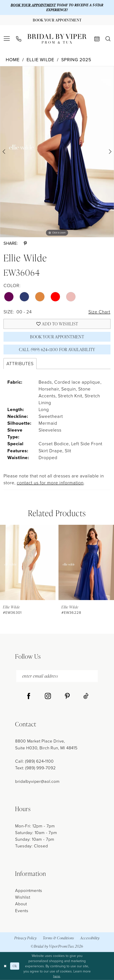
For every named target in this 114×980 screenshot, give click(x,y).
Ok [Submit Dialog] (15, 966)
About (21, 904)
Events (22, 911)
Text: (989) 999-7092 (35, 768)
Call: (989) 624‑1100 (34, 761)
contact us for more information (50, 483)
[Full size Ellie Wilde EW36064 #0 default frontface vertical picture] (57, 152)
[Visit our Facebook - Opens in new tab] (29, 696)
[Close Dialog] (5, 966)
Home (13, 60)
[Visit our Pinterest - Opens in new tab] (67, 696)
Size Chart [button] (99, 312)
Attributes (20, 364)
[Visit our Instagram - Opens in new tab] (48, 696)
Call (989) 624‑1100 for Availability (57, 349)
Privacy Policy (26, 938)
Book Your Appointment (57, 337)
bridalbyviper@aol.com (37, 781)
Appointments (29, 890)
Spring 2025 (76, 60)
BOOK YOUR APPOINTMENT (33, 5)
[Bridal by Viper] (57, 39)
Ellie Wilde (40, 60)
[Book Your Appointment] (57, 20)
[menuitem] (7, 39)
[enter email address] (57, 676)
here (57, 976)
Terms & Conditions (58, 938)
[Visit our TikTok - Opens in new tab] (86, 696)
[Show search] (108, 39)
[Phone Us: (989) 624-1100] (19, 39)
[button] (7, 39)
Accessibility (90, 938)
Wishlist (23, 897)
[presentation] (28, 563)
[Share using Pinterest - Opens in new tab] (25, 243)
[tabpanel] (57, 152)
